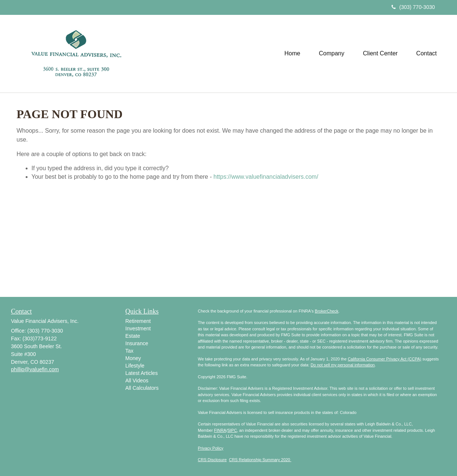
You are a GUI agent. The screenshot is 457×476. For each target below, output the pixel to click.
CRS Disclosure (212, 460)
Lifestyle (135, 366)
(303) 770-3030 (413, 7)
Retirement (138, 321)
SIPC (232, 430)
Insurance (137, 343)
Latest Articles (141, 373)
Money (133, 358)
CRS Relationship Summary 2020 (260, 460)
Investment (138, 328)
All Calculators (142, 388)
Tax (129, 351)
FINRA (220, 430)
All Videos (137, 381)
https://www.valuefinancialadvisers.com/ (266, 177)
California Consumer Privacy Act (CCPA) (384, 359)
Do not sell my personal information (342, 365)
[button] (332, 54)
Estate (133, 336)
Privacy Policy (210, 448)
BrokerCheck (327, 311)
